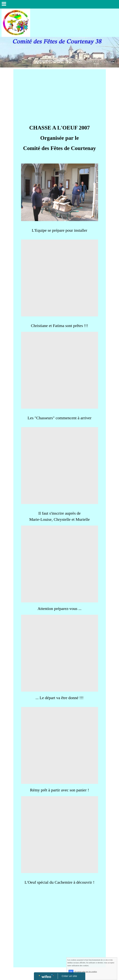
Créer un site (69, 976)
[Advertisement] (60, 95)
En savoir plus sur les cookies (94, 975)
